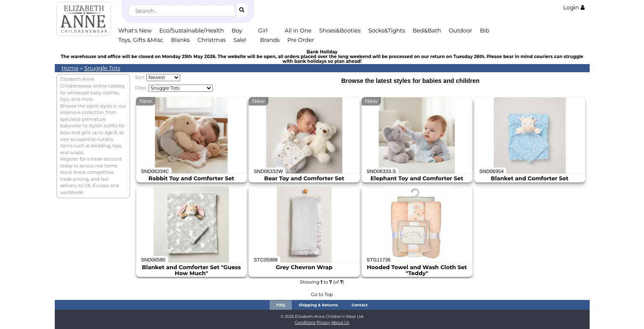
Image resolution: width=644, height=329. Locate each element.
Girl (263, 30)
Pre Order (301, 40)
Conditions (305, 322)
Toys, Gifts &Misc (141, 40)
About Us (340, 322)
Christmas (212, 40)
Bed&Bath (427, 30)
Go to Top (322, 295)
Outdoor (461, 30)
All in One (298, 30)
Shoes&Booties (340, 30)
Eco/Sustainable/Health (191, 30)
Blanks (181, 40)
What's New (135, 30)
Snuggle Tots (102, 68)
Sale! (240, 40)
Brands (270, 40)
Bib (485, 30)
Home (70, 68)
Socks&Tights (387, 30)
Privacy (323, 322)
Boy (237, 30)
